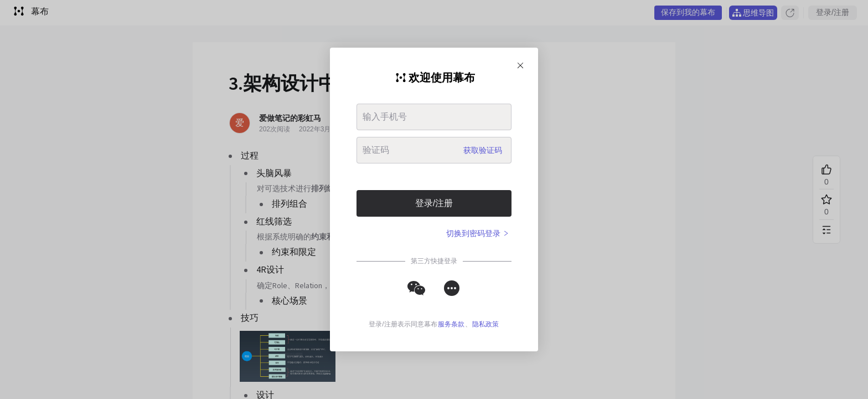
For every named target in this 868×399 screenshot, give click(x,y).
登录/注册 (434, 203)
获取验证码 (483, 150)
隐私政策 (485, 324)
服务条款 (451, 324)
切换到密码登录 (478, 233)
